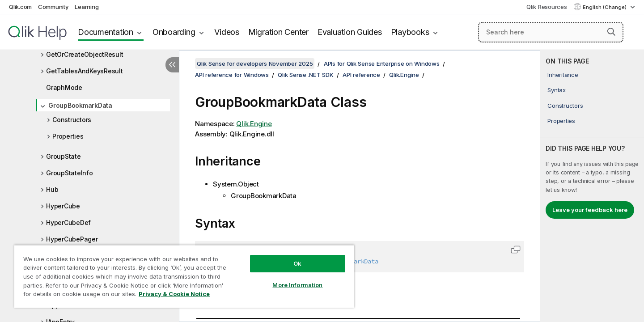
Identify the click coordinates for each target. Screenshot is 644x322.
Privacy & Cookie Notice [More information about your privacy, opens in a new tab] (174, 294)
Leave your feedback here (590, 210)
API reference (361, 75)
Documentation (106, 32)
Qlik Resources (547, 7)
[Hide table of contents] (172, 65)
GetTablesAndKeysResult (85, 71)
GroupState (64, 156)
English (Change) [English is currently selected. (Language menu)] (605, 7)
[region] (184, 276)
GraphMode (64, 87)
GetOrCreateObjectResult (85, 54)
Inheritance (563, 75)
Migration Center (278, 32)
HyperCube (63, 206)
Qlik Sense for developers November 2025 (255, 64)
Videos (227, 32)
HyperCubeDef (68, 222)
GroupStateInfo (70, 173)
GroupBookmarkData (80, 105)
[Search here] (551, 32)
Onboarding (174, 32)
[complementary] (592, 186)
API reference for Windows (232, 75)
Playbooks (410, 32)
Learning (87, 7)
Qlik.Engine (404, 75)
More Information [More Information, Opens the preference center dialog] (297, 285)
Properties (68, 136)
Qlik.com (20, 7)
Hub (52, 189)
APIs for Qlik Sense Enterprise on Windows (382, 64)
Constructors (72, 120)
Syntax (557, 90)
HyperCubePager (72, 239)
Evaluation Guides (350, 32)
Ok (297, 263)
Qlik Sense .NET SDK (305, 75)
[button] (611, 32)
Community (53, 7)
